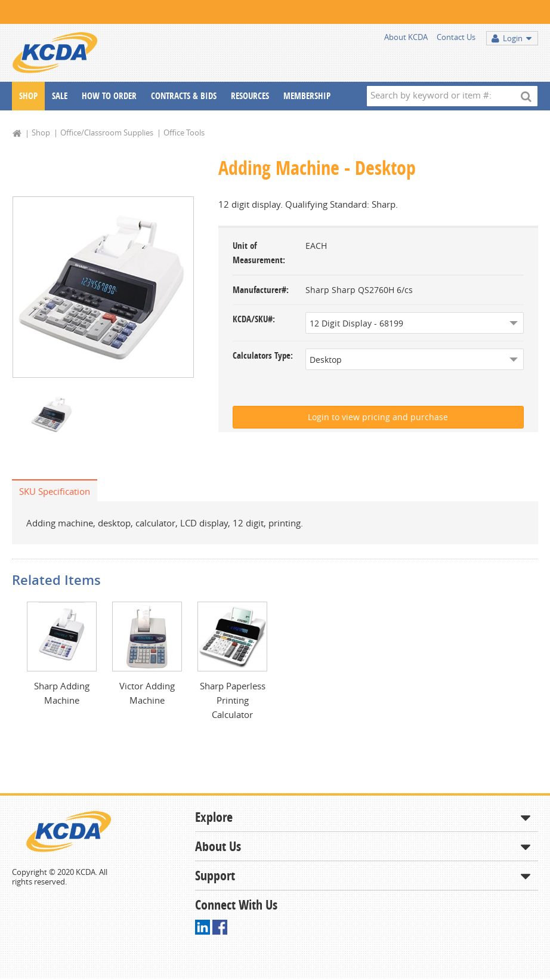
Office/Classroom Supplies (107, 132)
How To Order (109, 96)
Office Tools (184, 132)
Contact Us (456, 37)
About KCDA (406, 37)
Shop (28, 96)
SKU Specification (55, 491)
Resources (250, 96)
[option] (103, 287)
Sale (60, 96)
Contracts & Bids (184, 96)
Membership (307, 96)
